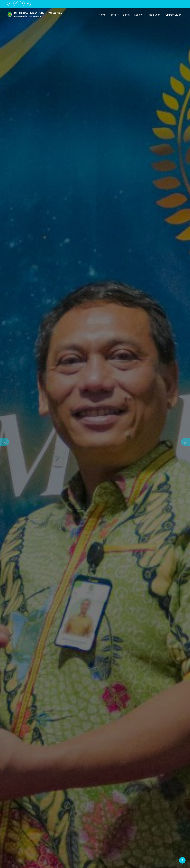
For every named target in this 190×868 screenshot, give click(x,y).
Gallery (138, 15)
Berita (126, 15)
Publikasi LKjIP (173, 15)
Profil (113, 15)
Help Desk (155, 15)
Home (102, 15)
